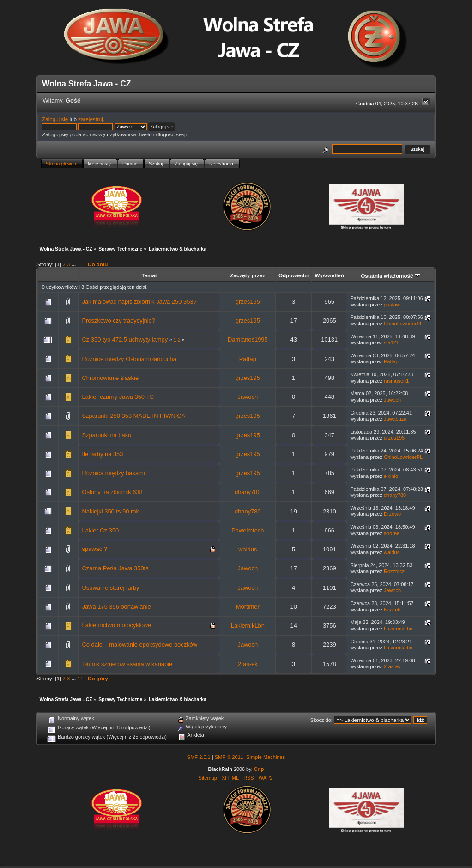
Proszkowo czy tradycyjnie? (118, 321)
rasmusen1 (396, 381)
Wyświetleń (330, 275)
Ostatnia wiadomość (390, 276)
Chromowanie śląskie (110, 378)
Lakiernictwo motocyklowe (116, 625)
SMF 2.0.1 (199, 757)
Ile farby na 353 (102, 454)
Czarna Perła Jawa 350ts (115, 568)
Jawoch (248, 397)
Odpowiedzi (293, 275)
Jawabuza (395, 419)
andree (392, 533)
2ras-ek (248, 664)
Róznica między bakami (113, 473)
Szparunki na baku (106, 435)
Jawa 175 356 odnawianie (116, 607)
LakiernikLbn (248, 626)
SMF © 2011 (229, 757)
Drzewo (392, 514)
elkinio (391, 476)
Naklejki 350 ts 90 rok (110, 511)
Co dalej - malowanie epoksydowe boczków (139, 645)
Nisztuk (392, 610)
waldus (248, 549)
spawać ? (94, 549)
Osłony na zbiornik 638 (112, 492)
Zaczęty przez (248, 275)
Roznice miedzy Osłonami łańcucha (129, 359)
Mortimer (248, 607)
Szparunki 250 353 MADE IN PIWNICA (133, 416)
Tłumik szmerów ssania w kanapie (127, 664)
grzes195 (248, 302)
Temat (149, 275)
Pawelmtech (248, 530)
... (75, 264)
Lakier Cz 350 (100, 530)
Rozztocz (394, 571)
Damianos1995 (248, 339)
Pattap (248, 359)
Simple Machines (266, 757)
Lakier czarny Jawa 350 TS (118, 397)
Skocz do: (321, 720)
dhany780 (248, 492)
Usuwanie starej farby (110, 588)
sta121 (391, 342)
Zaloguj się (55, 119)
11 (80, 264)
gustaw (392, 305)
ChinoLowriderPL (403, 324)
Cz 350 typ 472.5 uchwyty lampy (125, 339)
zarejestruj (91, 119)
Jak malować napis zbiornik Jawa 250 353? (139, 302)
